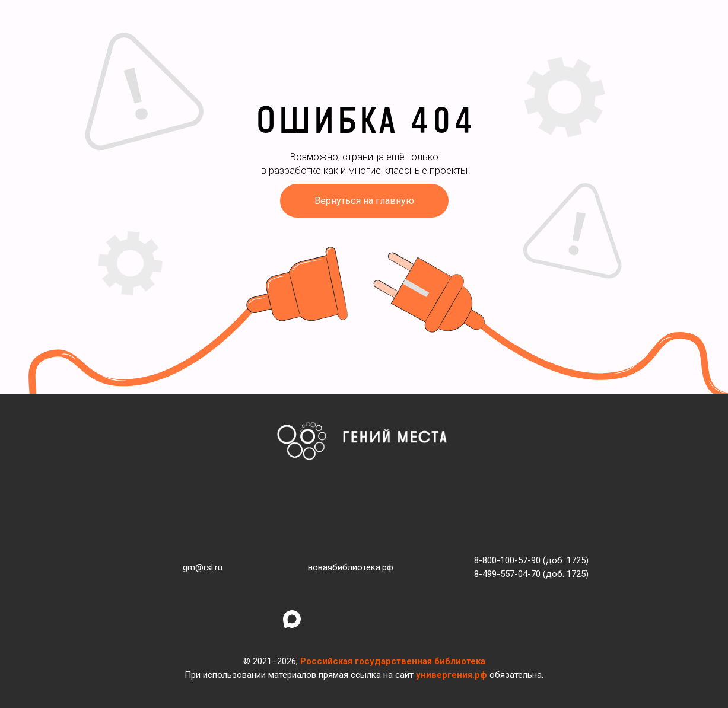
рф (481, 675)
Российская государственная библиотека (393, 661)
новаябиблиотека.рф (351, 567)
